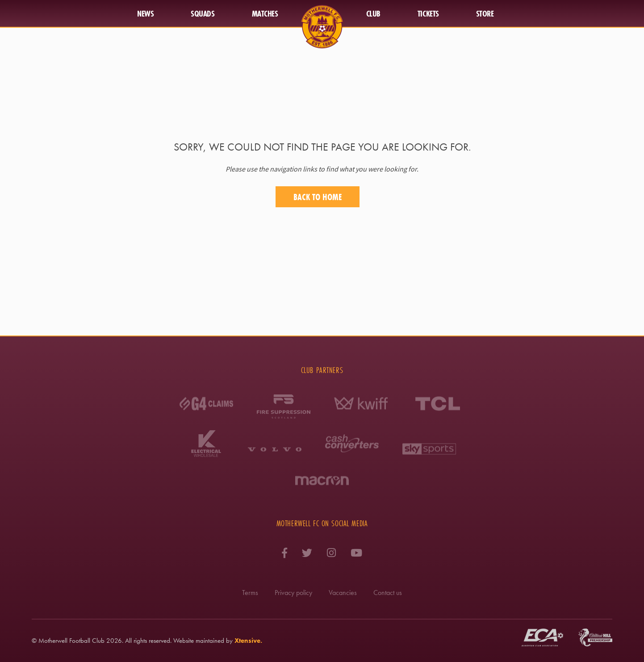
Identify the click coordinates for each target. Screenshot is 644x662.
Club (373, 13)
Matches (265, 13)
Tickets (428, 13)
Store (485, 13)
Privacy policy (293, 593)
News (145, 13)
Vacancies (343, 593)
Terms (250, 593)
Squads (203, 13)
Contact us (388, 593)
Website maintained (199, 641)
